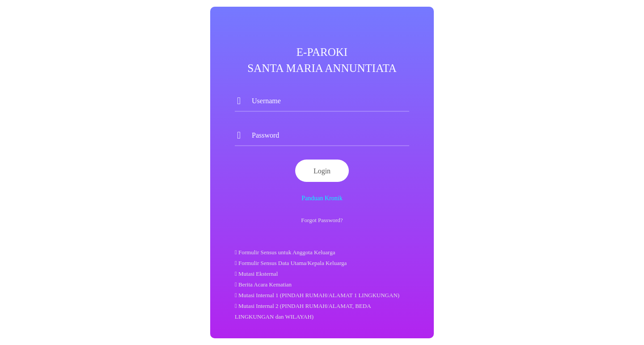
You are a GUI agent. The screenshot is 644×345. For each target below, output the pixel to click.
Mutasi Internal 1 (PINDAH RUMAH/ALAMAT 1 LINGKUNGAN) (317, 295)
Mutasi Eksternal (256, 274)
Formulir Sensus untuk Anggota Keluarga (285, 252)
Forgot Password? (322, 220)
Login (322, 171)
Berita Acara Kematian (263, 284)
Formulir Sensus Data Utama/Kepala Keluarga (291, 263)
